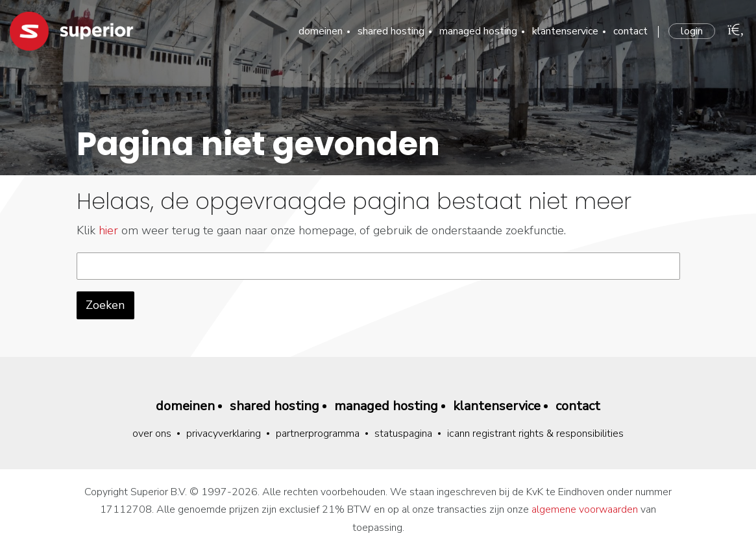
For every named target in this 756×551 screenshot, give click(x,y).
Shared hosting (391, 31)
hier (108, 230)
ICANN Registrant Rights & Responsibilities (535, 434)
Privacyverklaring (224, 434)
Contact (630, 31)
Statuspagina (403, 434)
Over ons (152, 434)
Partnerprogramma (318, 434)
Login (692, 31)
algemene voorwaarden (585, 509)
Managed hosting (478, 31)
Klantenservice (565, 31)
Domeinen (321, 31)
